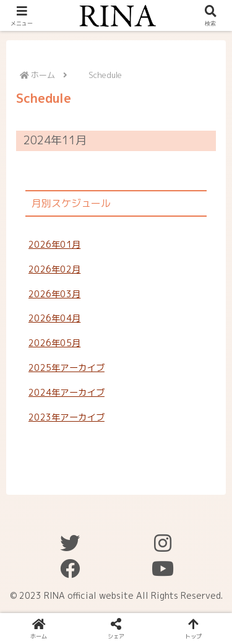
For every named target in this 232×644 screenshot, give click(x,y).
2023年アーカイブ (67, 417)
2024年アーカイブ (67, 393)
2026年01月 (54, 245)
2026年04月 (54, 318)
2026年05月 (54, 343)
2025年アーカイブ (67, 368)
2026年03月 (54, 294)
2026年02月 (54, 269)
